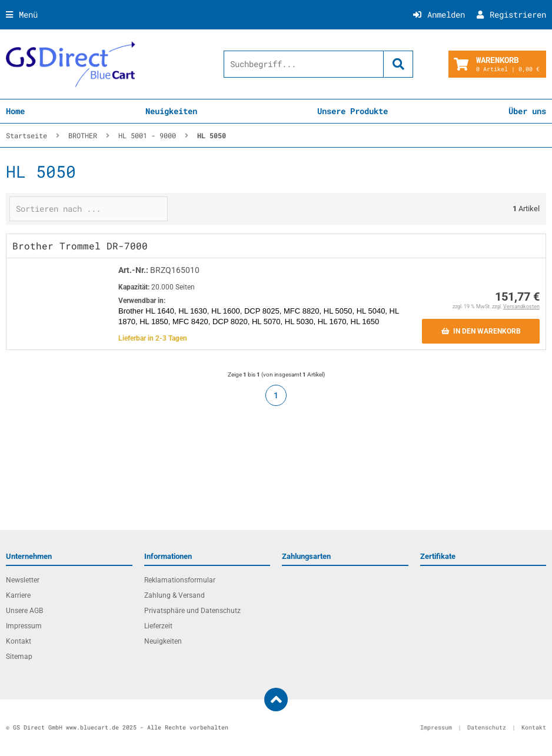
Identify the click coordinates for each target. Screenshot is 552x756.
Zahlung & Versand (174, 595)
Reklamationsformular (180, 580)
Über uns (527, 111)
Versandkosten (521, 307)
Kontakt (19, 641)
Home (15, 111)
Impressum (24, 626)
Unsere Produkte (353, 111)
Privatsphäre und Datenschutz (192, 611)
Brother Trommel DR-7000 (80, 246)
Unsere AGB (24, 611)
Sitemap (19, 657)
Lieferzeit (158, 626)
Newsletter (23, 580)
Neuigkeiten (171, 111)
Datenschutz (487, 727)
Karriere (18, 595)
